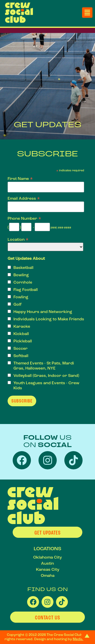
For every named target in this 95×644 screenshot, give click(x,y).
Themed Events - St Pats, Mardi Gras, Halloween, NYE (44, 366)
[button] (87, 13)
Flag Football (26, 290)
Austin (48, 563)
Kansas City (48, 569)
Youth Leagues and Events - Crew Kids (46, 385)
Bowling (21, 275)
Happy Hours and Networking (43, 312)
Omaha (48, 576)
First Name (20, 178)
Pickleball (23, 341)
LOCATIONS (48, 549)
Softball (21, 356)
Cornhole (23, 282)
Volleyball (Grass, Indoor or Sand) (46, 376)
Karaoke (22, 326)
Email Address (24, 198)
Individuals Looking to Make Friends (49, 319)
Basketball (23, 268)
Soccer (21, 348)
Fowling (21, 297)
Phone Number (24, 218)
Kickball (21, 334)
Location (18, 239)
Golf (17, 304)
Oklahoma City (48, 557)
